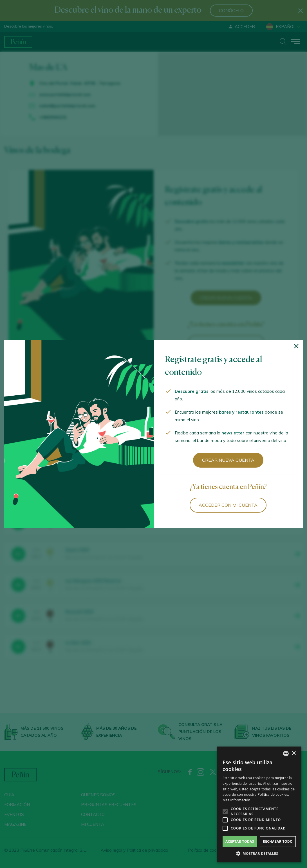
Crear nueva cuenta (228, 460)
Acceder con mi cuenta (228, 505)
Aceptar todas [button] (240, 841)
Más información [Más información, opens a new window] (236, 800)
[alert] (259, 804)
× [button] (294, 753)
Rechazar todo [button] (278, 841)
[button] (259, 854)
